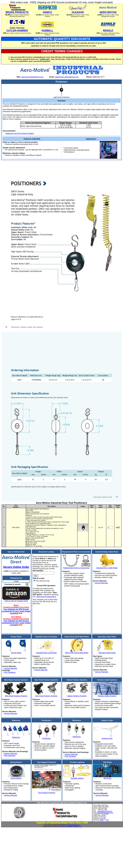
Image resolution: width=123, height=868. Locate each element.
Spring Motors (16, 778)
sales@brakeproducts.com (105, 813)
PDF (107, 820)
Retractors (77, 737)
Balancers (16, 737)
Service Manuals (101, 583)
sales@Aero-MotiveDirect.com (67, 77)
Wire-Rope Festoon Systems (16, 696)
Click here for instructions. (46, 597)
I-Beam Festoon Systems (77, 696)
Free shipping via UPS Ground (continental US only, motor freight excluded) (16, 611)
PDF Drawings (10, 672)
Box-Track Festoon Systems (46, 696)
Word (102, 820)
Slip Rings (107, 778)
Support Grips (107, 738)
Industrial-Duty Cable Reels (107, 568)
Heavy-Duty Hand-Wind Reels (77, 653)
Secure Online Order (16, 567)
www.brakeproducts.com (105, 811)
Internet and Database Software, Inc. (71, 826)
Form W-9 (103, 819)
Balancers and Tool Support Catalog (20, 133)
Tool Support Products (47, 793)
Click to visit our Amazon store (16, 601)
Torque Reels (16, 653)
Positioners (46, 738)
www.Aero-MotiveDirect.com (32, 77)
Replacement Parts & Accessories (76, 568)
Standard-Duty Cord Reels (46, 653)
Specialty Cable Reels (107, 653)
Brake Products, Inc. (74, 825)
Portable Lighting (77, 778)
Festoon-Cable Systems (107, 696)
